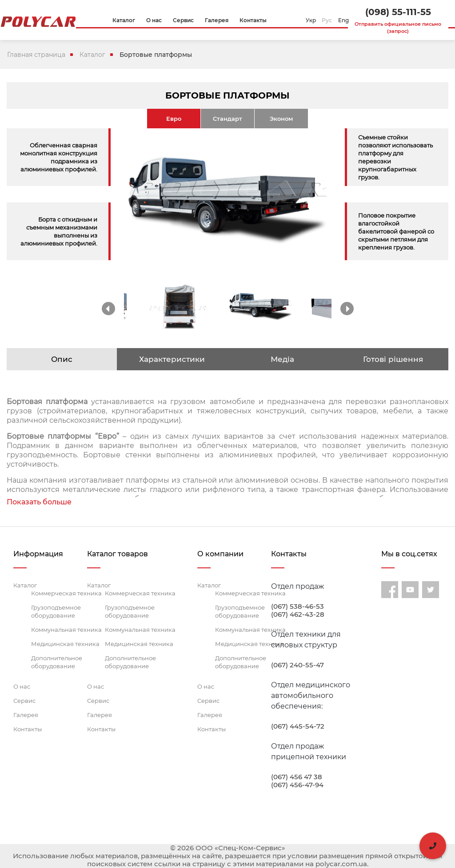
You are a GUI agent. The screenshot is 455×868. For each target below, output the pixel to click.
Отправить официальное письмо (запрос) (398, 28)
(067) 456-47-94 (297, 785)
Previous (108, 309)
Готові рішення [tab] (393, 359)
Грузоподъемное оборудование (56, 611)
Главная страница (36, 55)
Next (347, 309)
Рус (327, 20)
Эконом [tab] (281, 119)
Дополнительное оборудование (57, 662)
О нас (22, 686)
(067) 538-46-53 (297, 606)
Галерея (26, 715)
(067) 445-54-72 (298, 726)
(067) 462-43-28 (298, 614)
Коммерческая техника (66, 593)
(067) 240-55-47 (297, 665)
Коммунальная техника (66, 630)
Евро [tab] (174, 119)
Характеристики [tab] (172, 359)
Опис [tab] (62, 359)
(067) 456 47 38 (297, 777)
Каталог (92, 55)
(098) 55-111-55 (398, 12)
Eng (343, 20)
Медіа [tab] (282, 359)
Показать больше (39, 502)
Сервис (24, 701)
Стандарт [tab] (227, 119)
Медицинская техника (65, 644)
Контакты (28, 729)
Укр (311, 20)
